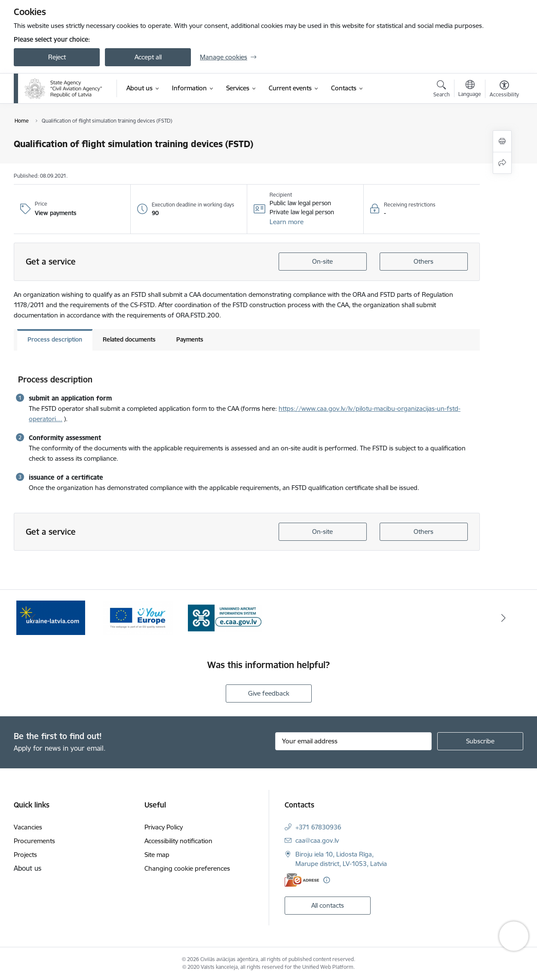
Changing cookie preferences (187, 868)
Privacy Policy (164, 827)
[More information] (327, 880)
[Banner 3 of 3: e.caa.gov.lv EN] (225, 617)
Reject (57, 57)
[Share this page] (502, 163)
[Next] (504, 618)
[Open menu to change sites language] (470, 89)
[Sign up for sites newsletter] (480, 741)
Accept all (148, 57)
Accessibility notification (178, 841)
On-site (322, 261)
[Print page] (502, 141)
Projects (25, 855)
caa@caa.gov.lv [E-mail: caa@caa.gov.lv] (317, 840)
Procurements (34, 841)
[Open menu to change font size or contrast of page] (504, 90)
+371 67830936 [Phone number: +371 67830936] (318, 827)
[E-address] (302, 880)
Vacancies (28, 827)
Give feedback (269, 693)
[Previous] (34, 618)
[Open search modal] (442, 90)
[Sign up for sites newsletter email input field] (354, 741)
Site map (157, 855)
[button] (287, 222)
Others (423, 261)
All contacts (328, 905)
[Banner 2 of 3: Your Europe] (138, 617)
